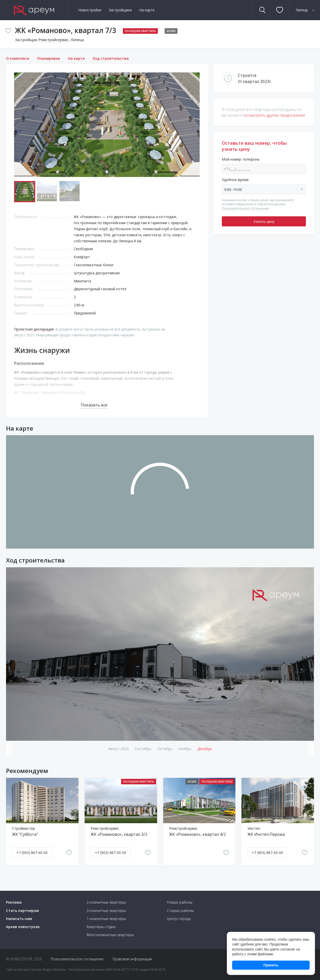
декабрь (205, 749)
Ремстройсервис (53, 40)
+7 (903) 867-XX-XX (32, 853)
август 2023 (118, 749)
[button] (195, 125)
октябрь (165, 749)
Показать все (94, 405)
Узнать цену (264, 221)
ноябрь (185, 749)
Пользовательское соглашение (245, 208)
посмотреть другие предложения (274, 115)
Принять (271, 965)
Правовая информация (132, 959)
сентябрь (143, 749)
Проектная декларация (34, 329)
